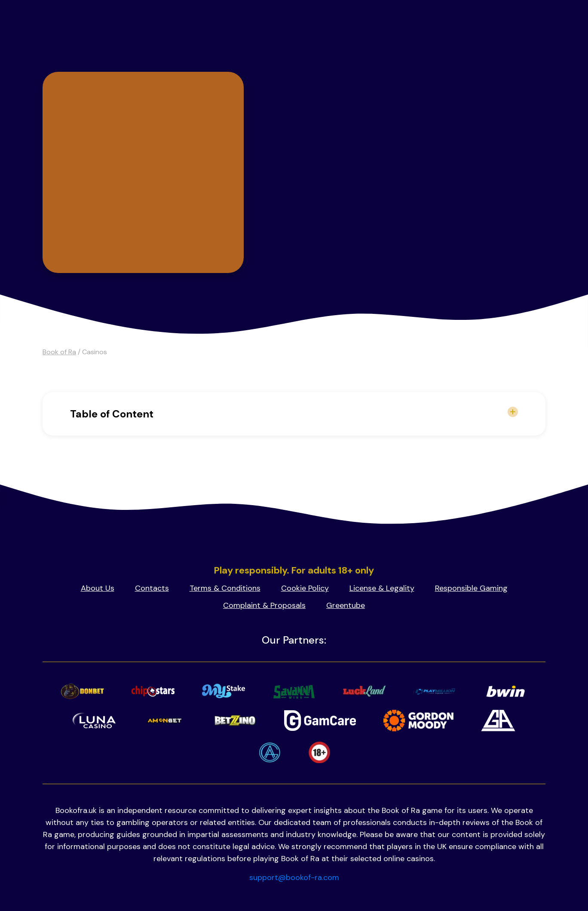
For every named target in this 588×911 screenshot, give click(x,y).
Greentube (346, 605)
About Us (98, 588)
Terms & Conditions (225, 588)
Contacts (152, 588)
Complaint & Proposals (264, 605)
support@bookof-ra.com (294, 877)
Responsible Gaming (471, 588)
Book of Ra (59, 352)
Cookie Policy (305, 588)
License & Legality (382, 588)
